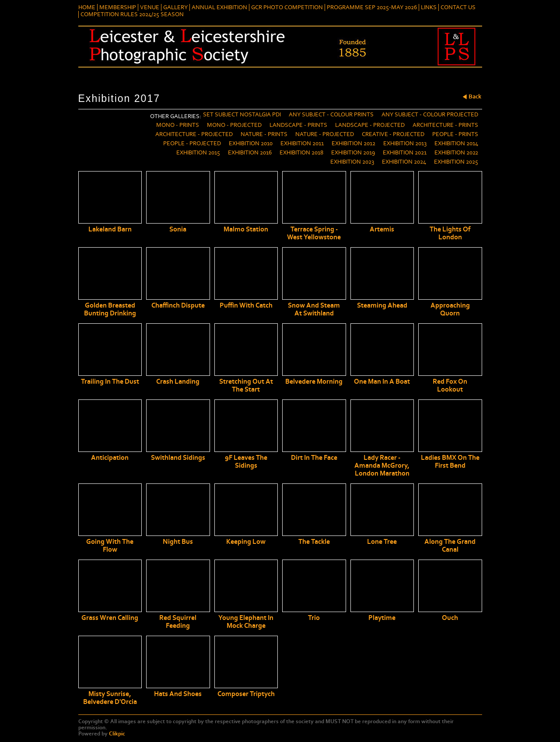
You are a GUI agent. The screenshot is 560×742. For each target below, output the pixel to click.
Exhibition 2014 (456, 143)
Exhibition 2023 (352, 162)
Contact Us (458, 7)
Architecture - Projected (194, 134)
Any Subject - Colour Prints (331, 115)
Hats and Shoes (178, 694)
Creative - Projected (393, 134)
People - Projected (192, 143)
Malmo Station (246, 229)
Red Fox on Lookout (450, 385)
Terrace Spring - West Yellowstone (314, 233)
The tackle (314, 542)
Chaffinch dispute (178, 305)
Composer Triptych (246, 694)
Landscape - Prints (298, 125)
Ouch (450, 618)
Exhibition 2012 (353, 143)
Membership (118, 7)
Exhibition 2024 (404, 162)
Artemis (382, 229)
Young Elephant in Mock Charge (246, 622)
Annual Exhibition (219, 7)
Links (429, 7)
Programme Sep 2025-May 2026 (372, 7)
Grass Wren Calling (110, 618)
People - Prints (455, 134)
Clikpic (117, 734)
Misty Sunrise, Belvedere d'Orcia (110, 698)
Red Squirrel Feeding (178, 622)
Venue (150, 7)
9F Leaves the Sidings (246, 462)
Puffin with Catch (246, 305)
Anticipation (110, 458)
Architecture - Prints (445, 125)
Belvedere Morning (314, 381)
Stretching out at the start (246, 385)
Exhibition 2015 (198, 153)
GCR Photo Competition (287, 7)
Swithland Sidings (178, 458)
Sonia (178, 229)
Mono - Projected (234, 125)
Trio (314, 618)
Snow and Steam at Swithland (314, 309)
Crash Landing (178, 381)
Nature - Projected (325, 134)
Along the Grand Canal (450, 546)
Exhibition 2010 (251, 143)
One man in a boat (382, 381)
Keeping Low (246, 542)
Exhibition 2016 (250, 153)
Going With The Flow (110, 546)
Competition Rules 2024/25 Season (132, 14)
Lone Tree (382, 542)
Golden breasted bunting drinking (110, 309)
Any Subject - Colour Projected (430, 115)
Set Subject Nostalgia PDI (242, 115)
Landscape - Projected (370, 125)
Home (87, 7)
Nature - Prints (264, 134)
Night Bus (178, 542)
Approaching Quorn (450, 309)
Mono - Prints (178, 125)
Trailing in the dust (110, 381)
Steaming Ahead (382, 305)
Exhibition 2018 (301, 153)
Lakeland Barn (110, 229)
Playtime (382, 618)
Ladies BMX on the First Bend (450, 462)
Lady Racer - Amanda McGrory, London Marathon (382, 465)
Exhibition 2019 (353, 153)
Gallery (175, 7)
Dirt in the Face (314, 458)
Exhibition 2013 (405, 143)
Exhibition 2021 (405, 153)
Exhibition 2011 (302, 143)
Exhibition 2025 (456, 162)
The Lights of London (450, 233)
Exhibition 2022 (456, 153)
